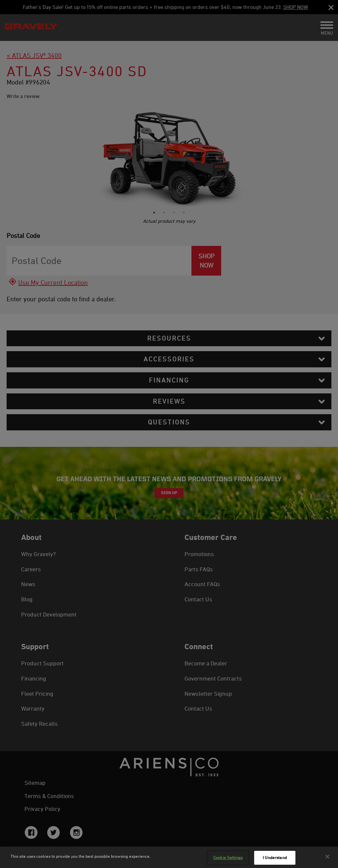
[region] (169, 857)
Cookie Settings (228, 857)
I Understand (275, 857)
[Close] (327, 856)
